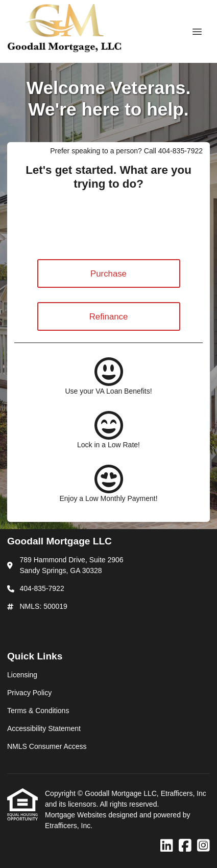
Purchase (108, 274)
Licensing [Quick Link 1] (22, 675)
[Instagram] (203, 846)
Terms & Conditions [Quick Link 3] (38, 711)
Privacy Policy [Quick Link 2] (29, 693)
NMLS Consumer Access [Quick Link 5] (47, 746)
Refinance (109, 317)
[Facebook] (185, 846)
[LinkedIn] (167, 846)
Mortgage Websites (77, 815)
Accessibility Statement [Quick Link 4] (44, 728)
